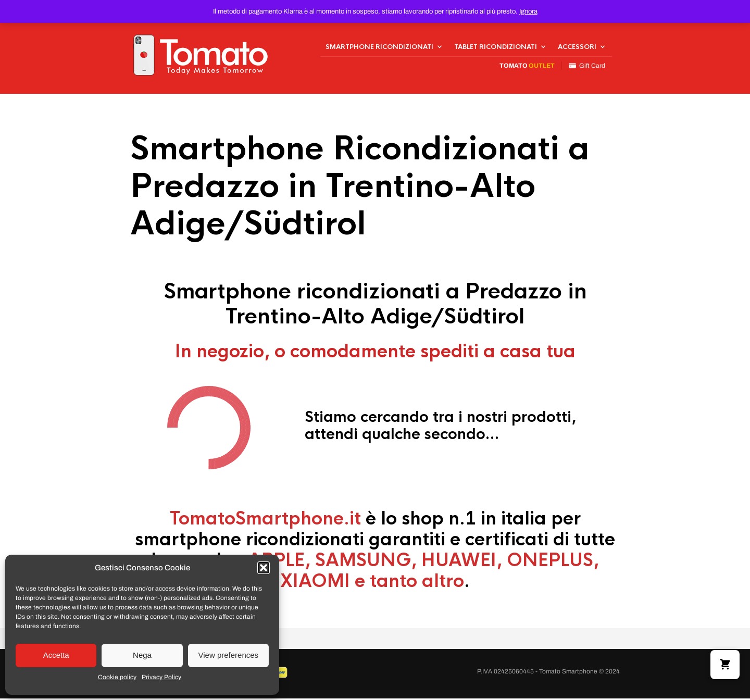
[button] (264, 568)
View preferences (229, 655)
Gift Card (587, 66)
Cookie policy (117, 677)
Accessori (577, 47)
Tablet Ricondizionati (496, 47)
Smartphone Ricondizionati (379, 47)
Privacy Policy (161, 677)
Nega (142, 655)
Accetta (56, 655)
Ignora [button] (528, 11)
